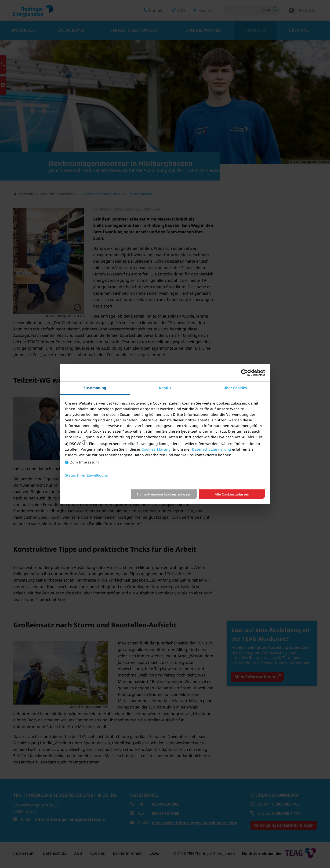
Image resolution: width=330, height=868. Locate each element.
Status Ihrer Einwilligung (87, 475)
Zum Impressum (85, 462)
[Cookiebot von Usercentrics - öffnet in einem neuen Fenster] (245, 373)
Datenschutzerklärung (212, 449)
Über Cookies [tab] (235, 388)
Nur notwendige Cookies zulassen (164, 494)
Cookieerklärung (156, 449)
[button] (84, 442)
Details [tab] (165, 388)
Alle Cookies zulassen (232, 494)
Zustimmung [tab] (95, 388)
